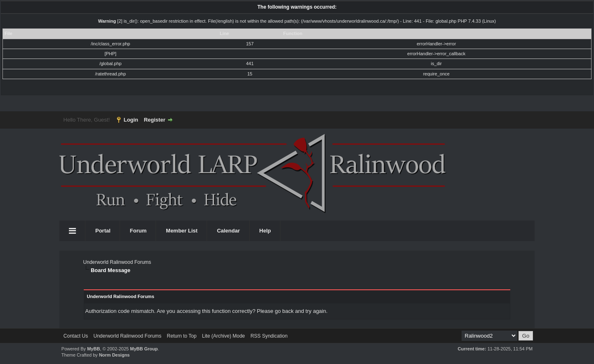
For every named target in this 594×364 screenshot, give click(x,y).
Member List (182, 231)
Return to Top (182, 336)
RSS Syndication (269, 336)
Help (265, 231)
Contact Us (76, 336)
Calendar (229, 231)
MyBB (93, 349)
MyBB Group (144, 349)
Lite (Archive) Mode (224, 336)
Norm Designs (114, 355)
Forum (138, 231)
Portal (103, 231)
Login (131, 120)
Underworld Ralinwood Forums (117, 262)
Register (155, 120)
